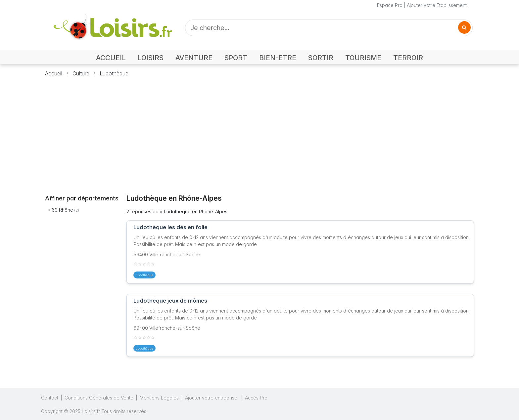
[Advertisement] (259, 132)
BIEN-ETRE (278, 58)
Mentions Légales (159, 398)
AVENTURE (194, 58)
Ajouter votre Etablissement (437, 5)
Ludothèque (114, 73)
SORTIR (321, 58)
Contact (50, 398)
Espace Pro (390, 5)
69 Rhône (62, 210)
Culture (81, 73)
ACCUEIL (111, 58)
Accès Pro (256, 398)
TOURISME (363, 58)
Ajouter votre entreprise (212, 398)
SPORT (236, 58)
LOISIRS (151, 58)
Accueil (54, 73)
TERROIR (408, 58)
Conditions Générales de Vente (99, 398)
